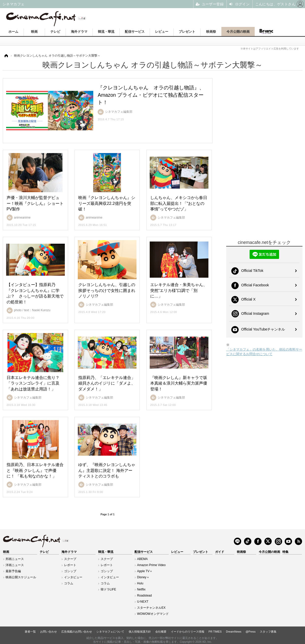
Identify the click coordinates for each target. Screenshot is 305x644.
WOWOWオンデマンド (153, 614)
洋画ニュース (15, 565)
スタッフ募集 (268, 632)
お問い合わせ (49, 632)
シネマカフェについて (110, 632)
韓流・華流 (106, 32)
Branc (266, 31)
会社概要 (161, 632)
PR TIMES (215, 632)
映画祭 (211, 32)
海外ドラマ (79, 32)
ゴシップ (70, 571)
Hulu (140, 583)
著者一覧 (30, 632)
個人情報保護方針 (140, 632)
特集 (285, 552)
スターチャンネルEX (151, 608)
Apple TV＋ (145, 571)
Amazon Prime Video (151, 565)
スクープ (70, 559)
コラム (69, 583)
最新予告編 (13, 571)
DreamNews (234, 632)
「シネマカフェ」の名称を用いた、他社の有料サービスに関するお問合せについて (264, 352)
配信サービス (135, 32)
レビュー (162, 32)
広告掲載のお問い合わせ (77, 632)
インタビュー (73, 577)
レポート (70, 565)
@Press (250, 632)
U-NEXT (143, 602)
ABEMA (142, 559)
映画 (34, 32)
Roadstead (144, 596)
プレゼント (187, 32)
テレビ (55, 32)
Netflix (141, 589)
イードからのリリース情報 (188, 632)
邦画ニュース (15, 559)
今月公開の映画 (238, 32)
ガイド (220, 552)
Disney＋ (143, 577)
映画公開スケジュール (21, 577)
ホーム (13, 32)
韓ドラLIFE (108, 589)
